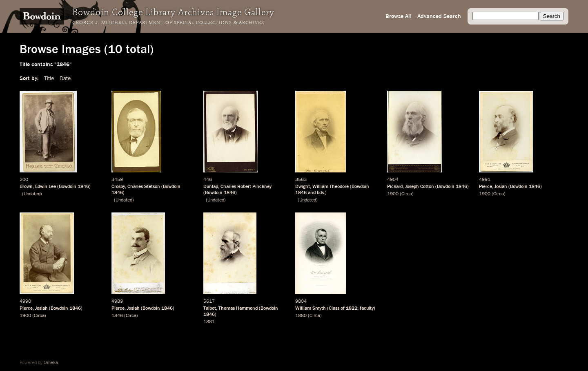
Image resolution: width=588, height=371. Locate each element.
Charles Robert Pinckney (246, 187)
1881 (209, 322)
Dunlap (211, 187)
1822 (352, 308)
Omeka (51, 363)
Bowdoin (68, 187)
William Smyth (311, 308)
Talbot (210, 308)
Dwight (303, 187)
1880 (301, 316)
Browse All (398, 16)
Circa (407, 194)
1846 (83, 187)
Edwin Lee (46, 187)
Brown (26, 187)
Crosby (118, 187)
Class (334, 308)
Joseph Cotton (420, 187)
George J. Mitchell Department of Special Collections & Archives (168, 23)
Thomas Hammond (238, 308)
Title (49, 78)
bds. (321, 193)
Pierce (486, 187)
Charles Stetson (144, 187)
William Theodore (331, 187)
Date (65, 78)
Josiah (501, 187)
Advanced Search (439, 16)
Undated (32, 194)
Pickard (395, 187)
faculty (367, 308)
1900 (393, 194)
